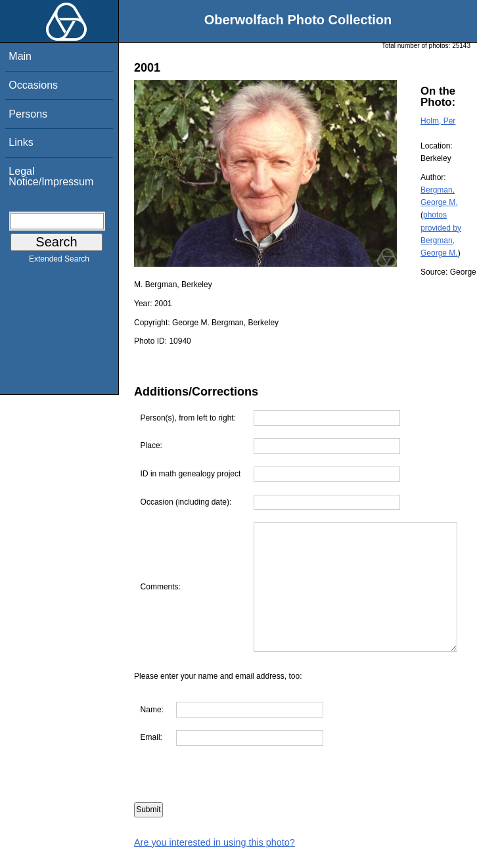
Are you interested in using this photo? (215, 861)
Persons (28, 114)
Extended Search (59, 262)
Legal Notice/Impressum (51, 176)
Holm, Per (438, 121)
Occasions (33, 85)
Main (20, 56)
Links (21, 142)
